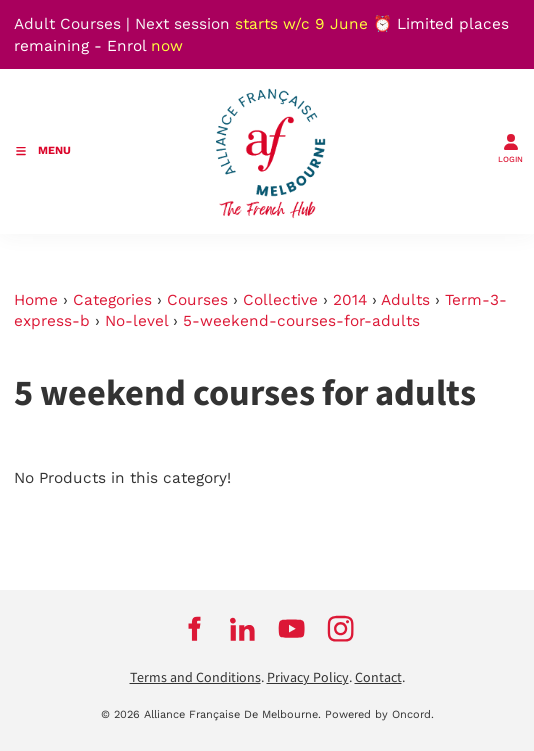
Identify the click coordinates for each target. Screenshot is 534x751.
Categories (112, 300)
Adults (405, 300)
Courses (197, 300)
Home (36, 300)
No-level (136, 321)
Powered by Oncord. (379, 714)
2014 (350, 300)
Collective (280, 300)
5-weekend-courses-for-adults (301, 321)
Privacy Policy (308, 678)
